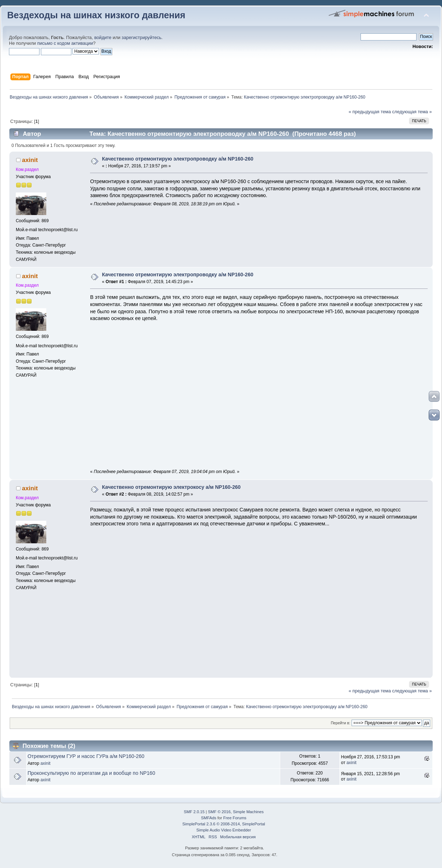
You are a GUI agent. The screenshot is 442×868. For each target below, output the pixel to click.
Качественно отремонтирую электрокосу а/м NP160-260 (171, 487)
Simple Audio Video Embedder (224, 830)
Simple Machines (248, 812)
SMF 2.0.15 (194, 812)
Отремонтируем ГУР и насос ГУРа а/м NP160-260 (86, 756)
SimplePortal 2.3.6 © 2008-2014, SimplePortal (224, 824)
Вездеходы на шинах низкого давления (96, 15)
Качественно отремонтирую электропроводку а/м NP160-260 (178, 159)
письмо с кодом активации (65, 43)
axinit (30, 160)
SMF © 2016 (219, 812)
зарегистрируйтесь (142, 38)
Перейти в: (340, 723)
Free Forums (235, 818)
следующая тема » (412, 112)
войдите (103, 38)
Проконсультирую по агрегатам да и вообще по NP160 (91, 773)
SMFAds (209, 818)
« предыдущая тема (370, 112)
